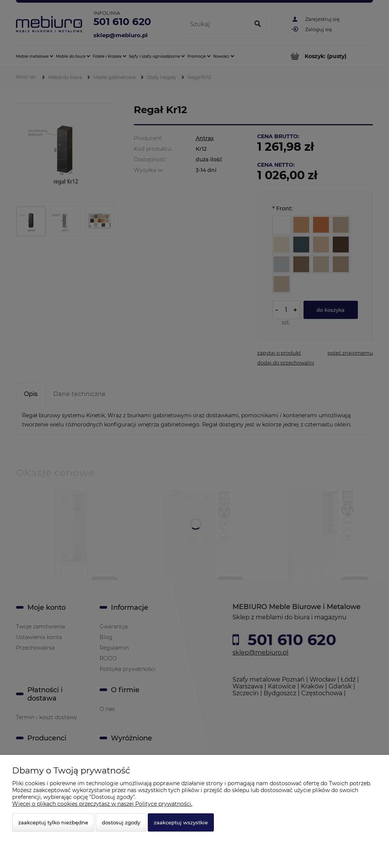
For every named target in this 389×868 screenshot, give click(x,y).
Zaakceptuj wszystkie (181, 822)
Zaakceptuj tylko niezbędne (53, 822)
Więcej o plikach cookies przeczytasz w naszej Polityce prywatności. (102, 804)
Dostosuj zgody (121, 822)
